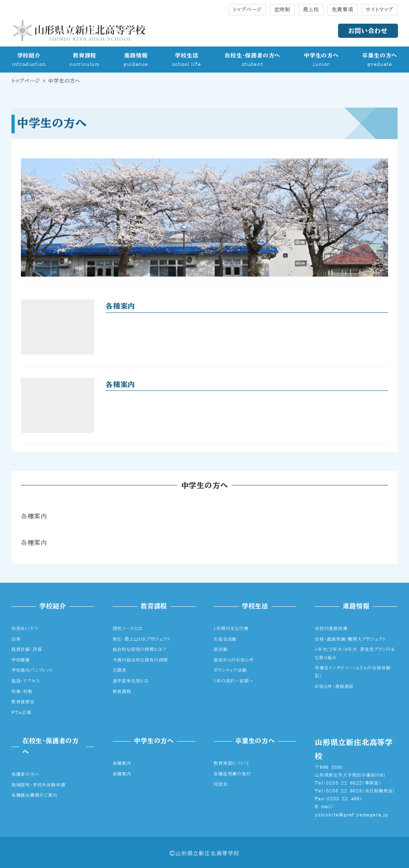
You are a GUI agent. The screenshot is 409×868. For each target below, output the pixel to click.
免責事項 (343, 10)
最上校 (311, 10)
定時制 (282, 10)
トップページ (247, 10)
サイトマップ (379, 10)
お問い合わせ (368, 31)
